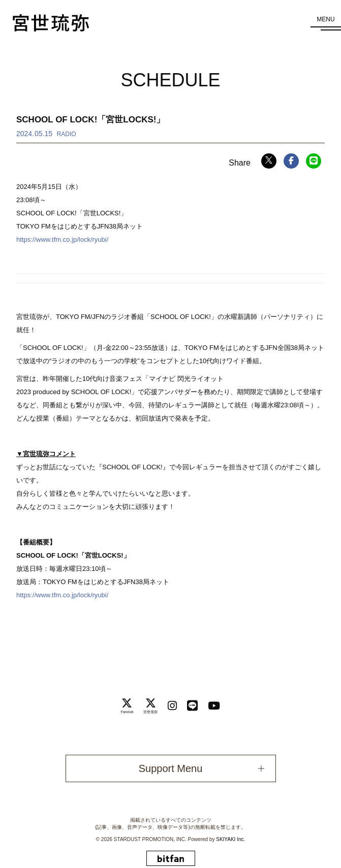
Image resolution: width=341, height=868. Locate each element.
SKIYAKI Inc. (230, 839)
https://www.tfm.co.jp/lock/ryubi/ (62, 239)
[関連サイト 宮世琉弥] (150, 705)
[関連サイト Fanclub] (127, 705)
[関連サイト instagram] (172, 706)
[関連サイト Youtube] (214, 706)
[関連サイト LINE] (192, 706)
